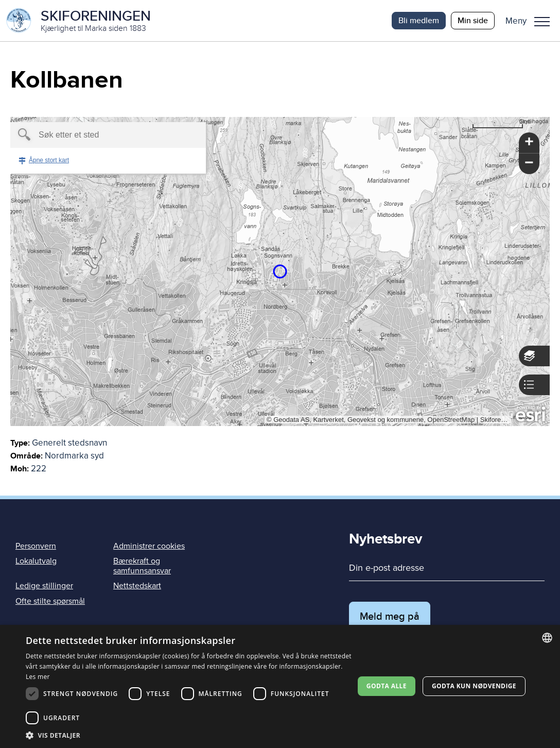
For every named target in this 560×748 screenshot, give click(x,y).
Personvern (36, 546)
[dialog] (280, 686)
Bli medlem (419, 20)
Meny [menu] (542, 22)
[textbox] (90, 135)
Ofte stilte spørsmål (50, 601)
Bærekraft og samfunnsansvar (142, 566)
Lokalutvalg (36, 561)
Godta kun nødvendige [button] (474, 686)
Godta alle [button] (387, 686)
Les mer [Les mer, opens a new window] (38, 677)
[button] (531, 21)
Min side (473, 20)
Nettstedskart (137, 586)
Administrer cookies (149, 546)
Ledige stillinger (44, 586)
